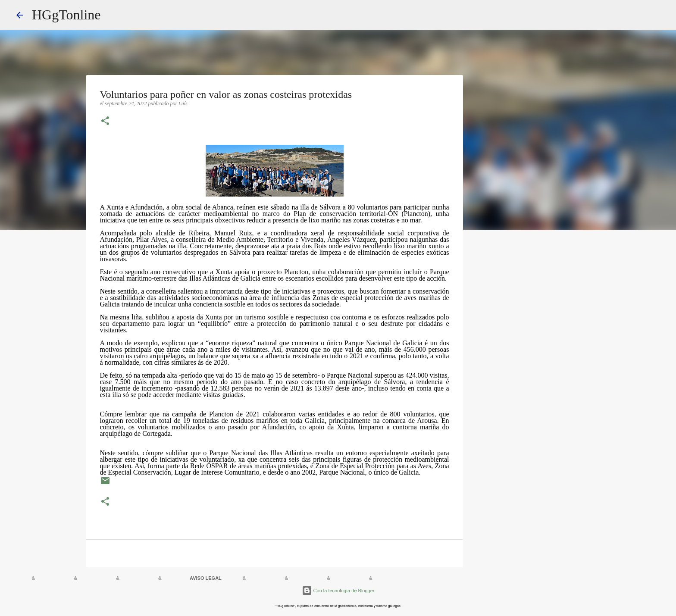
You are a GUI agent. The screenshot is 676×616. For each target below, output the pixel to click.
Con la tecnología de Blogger (338, 591)
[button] (105, 122)
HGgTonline (66, 15)
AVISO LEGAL (206, 578)
